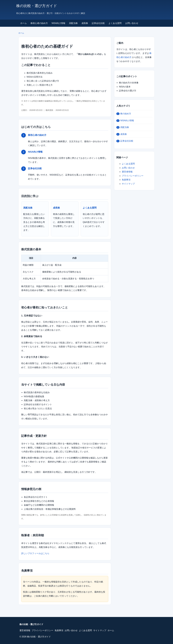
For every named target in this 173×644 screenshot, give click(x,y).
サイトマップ (128, 184)
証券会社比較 (98, 23)
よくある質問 (115, 23)
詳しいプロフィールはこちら (35, 553)
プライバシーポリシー (133, 176)
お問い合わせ (132, 23)
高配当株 (73, 23)
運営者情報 (127, 172)
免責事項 (126, 180)
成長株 (85, 23)
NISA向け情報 (58, 23)
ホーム (24, 23)
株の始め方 (124, 114)
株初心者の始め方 (39, 23)
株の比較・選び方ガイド (37, 6)
